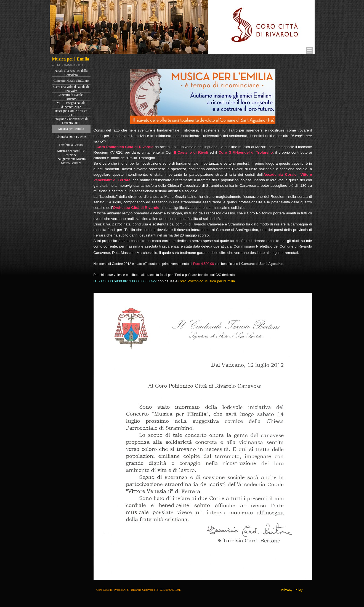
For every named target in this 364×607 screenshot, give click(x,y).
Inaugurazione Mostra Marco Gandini (71, 161)
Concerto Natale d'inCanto (71, 81)
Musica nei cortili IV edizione (71, 153)
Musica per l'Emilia (71, 129)
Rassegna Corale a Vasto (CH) (71, 113)
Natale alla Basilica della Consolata (71, 73)
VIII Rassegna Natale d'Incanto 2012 (71, 105)
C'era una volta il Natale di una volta (71, 89)
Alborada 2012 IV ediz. (71, 137)
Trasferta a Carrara (71, 145)
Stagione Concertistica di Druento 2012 (71, 121)
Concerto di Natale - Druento (71, 97)
